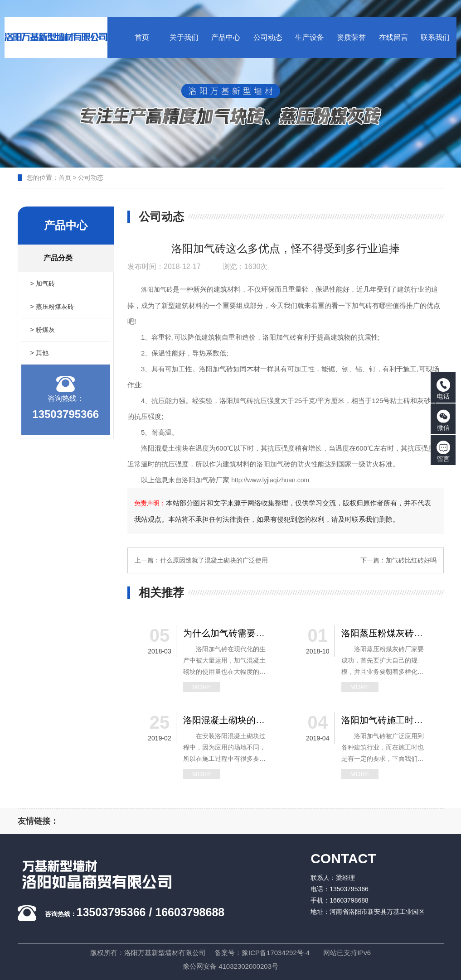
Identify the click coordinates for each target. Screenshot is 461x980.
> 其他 (39, 353)
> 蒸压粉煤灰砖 (52, 307)
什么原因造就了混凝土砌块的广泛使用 (214, 560)
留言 (443, 452)
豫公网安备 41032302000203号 (230, 966)
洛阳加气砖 (157, 289)
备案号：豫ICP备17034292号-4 (262, 953)
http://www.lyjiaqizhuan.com (270, 480)
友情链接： (38, 821)
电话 (443, 389)
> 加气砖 (43, 283)
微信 (443, 420)
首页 (65, 178)
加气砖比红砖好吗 (411, 560)
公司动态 (91, 178)
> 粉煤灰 (43, 330)
